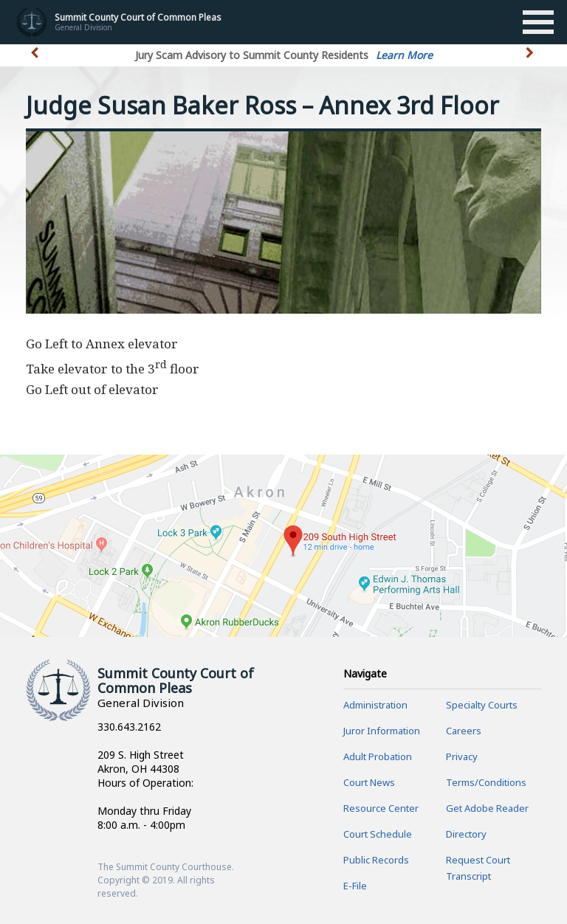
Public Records (376, 860)
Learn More (404, 55)
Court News (369, 782)
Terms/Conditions (486, 782)
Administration (375, 705)
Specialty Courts (482, 705)
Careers (464, 731)
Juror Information (382, 731)
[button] (531, 61)
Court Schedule (378, 834)
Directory (466, 834)
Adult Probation (378, 756)
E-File (355, 886)
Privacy (462, 756)
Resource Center (381, 808)
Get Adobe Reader (487, 808)
